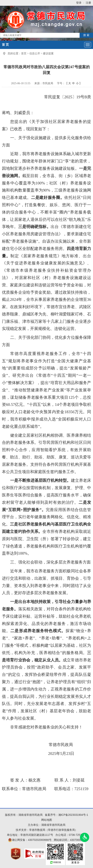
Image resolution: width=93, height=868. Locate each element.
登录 (79, 3)
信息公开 (35, 53)
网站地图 (47, 820)
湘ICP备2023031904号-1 (73, 815)
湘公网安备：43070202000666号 (30, 840)
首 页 (5, 45)
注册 (88, 3)
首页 (24, 53)
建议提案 (48, 53)
